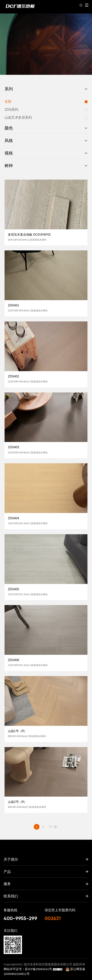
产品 (7, 872)
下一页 (53, 827)
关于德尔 (11, 859)
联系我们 (11, 896)
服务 (7, 884)
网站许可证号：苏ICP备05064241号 (28, 969)
